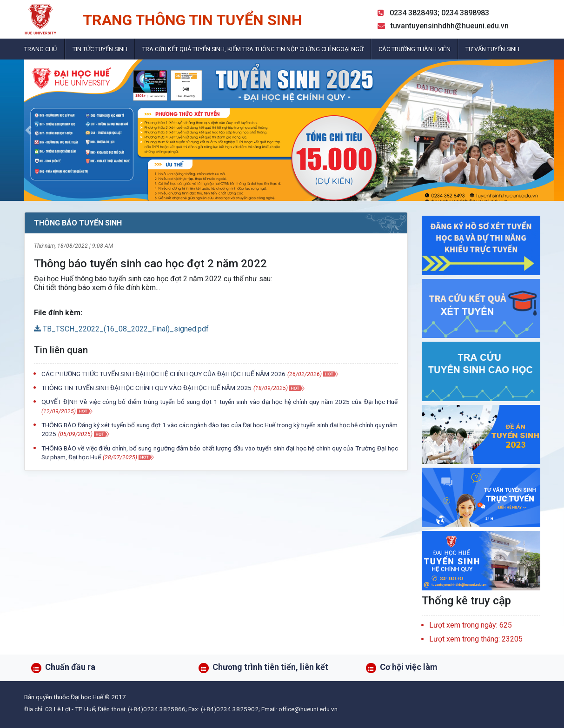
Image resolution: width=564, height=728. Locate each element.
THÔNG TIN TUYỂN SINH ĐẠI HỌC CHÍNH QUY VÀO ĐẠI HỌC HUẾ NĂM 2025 (146, 388)
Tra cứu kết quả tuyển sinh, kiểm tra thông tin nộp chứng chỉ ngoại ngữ (253, 49)
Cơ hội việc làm (409, 667)
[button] (28, 130)
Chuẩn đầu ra (70, 667)
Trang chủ (40, 49)
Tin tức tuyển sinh (100, 49)
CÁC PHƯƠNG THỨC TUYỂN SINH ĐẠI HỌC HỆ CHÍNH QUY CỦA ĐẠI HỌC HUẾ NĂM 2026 (163, 374)
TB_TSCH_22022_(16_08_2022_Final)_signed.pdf (121, 329)
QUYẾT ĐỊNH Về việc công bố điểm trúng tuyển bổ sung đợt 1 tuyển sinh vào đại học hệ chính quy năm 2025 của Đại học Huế (220, 402)
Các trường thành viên (415, 49)
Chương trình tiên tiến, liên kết (270, 667)
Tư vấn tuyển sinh (492, 49)
